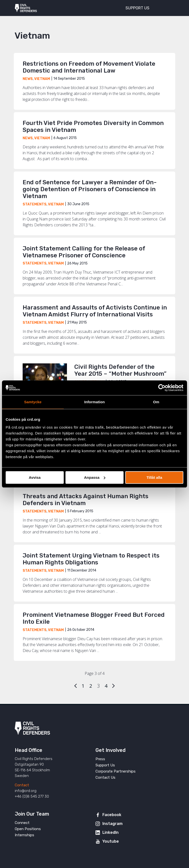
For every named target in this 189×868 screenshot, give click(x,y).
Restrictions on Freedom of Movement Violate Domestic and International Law (89, 67)
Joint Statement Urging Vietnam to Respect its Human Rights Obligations (91, 559)
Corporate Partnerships (116, 771)
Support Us (105, 765)
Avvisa (35, 477)
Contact (22, 785)
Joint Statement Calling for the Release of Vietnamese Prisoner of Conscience (84, 252)
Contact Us (105, 777)
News (28, 79)
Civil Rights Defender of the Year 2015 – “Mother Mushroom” (120, 370)
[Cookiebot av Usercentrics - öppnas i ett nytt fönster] (162, 388)
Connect (22, 823)
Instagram (112, 824)
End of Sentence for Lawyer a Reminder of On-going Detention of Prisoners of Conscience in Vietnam (90, 189)
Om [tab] (156, 402)
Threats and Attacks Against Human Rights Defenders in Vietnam (86, 500)
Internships (24, 835)
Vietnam (42, 79)
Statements (35, 204)
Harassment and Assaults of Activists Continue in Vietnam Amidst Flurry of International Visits (95, 311)
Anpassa (95, 477)
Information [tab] (94, 402)
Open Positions (28, 829)
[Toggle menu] (168, 7)
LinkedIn (110, 832)
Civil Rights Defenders (26, 8)
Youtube (111, 841)
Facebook (112, 815)
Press (100, 759)
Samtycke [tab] (33, 402)
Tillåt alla (154, 477)
